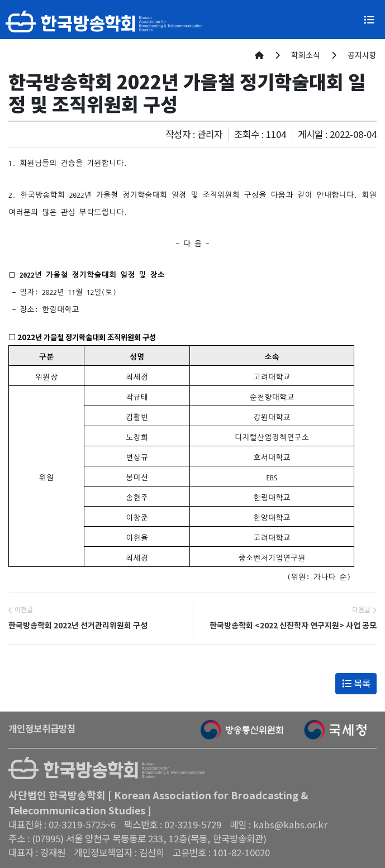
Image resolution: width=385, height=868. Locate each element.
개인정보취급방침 (42, 728)
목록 (356, 683)
